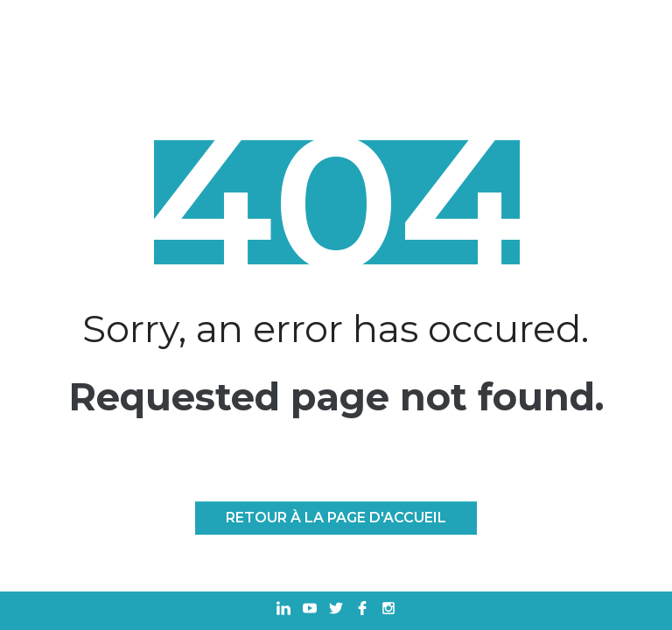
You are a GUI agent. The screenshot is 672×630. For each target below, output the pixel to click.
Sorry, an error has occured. (336, 329)
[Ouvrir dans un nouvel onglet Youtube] (310, 610)
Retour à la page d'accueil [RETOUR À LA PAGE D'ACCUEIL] (336, 518)
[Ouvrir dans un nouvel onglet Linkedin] (283, 610)
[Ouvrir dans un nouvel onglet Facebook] (362, 610)
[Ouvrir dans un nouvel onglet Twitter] (336, 610)
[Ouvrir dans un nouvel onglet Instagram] (388, 610)
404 (336, 203)
